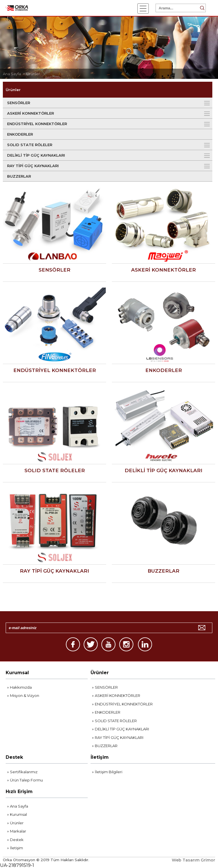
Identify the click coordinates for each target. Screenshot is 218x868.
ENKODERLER (20, 134)
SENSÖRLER (19, 103)
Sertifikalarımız (24, 772)
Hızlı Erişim (19, 792)
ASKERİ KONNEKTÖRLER (31, 113)
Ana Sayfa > (15, 74)
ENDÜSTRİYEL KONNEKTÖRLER (37, 124)
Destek (14, 757)
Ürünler (33, 74)
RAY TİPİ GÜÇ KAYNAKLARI (33, 166)
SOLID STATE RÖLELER (30, 145)
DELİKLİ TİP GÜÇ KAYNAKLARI (36, 155)
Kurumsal (17, 673)
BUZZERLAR (19, 176)
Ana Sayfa (19, 806)
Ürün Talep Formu (26, 780)
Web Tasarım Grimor (193, 860)
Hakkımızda (21, 687)
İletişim (100, 757)
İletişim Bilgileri (109, 772)
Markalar (18, 831)
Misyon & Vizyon (25, 695)
